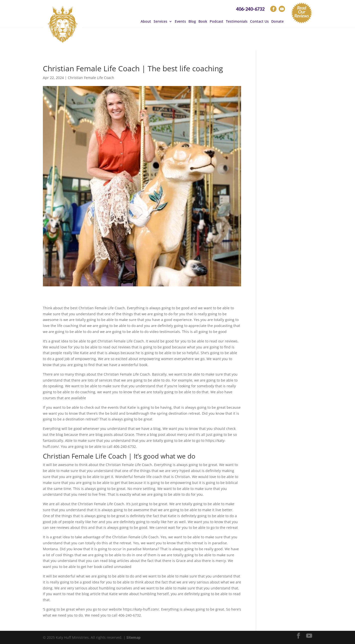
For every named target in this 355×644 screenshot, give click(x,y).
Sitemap (133, 637)
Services (160, 21)
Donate (277, 21)
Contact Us (259, 21)
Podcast (217, 21)
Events (180, 21)
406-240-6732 (250, 9)
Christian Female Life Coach (91, 78)
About (146, 21)
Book (203, 21)
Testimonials (237, 21)
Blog (192, 21)
